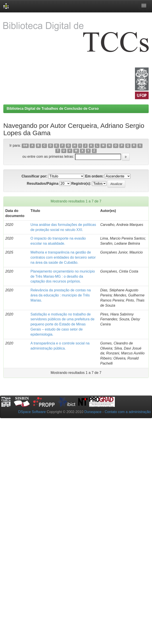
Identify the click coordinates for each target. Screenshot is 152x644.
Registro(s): (81, 184)
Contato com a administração (128, 412)
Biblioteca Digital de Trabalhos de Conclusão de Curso (53, 109)
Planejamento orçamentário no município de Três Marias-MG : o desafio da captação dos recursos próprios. (63, 276)
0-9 (25, 146)
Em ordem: (94, 176)
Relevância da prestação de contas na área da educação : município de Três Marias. (61, 295)
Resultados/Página (43, 184)
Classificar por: (34, 176)
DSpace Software (32, 412)
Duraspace (93, 412)
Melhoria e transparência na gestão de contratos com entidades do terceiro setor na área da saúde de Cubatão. (63, 257)
